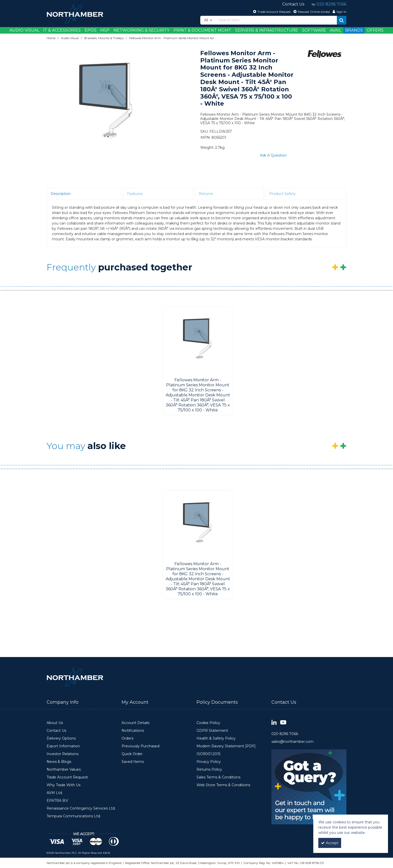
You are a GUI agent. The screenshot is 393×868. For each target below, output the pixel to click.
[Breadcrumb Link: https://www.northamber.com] (51, 38)
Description (61, 194)
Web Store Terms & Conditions (223, 785)
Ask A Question (273, 155)
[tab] (84, 194)
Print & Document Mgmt (202, 30)
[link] (274, 723)
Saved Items (133, 762)
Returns (206, 194)
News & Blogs (59, 762)
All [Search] (207, 20)
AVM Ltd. (55, 793)
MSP (105, 30)
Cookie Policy (208, 723)
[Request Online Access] (311, 12)
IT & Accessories (62, 30)
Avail (335, 30)
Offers (375, 30)
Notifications (133, 731)
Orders (127, 738)
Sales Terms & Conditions (218, 777)
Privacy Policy (209, 762)
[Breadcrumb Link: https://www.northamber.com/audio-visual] (70, 38)
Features (135, 194)
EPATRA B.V (57, 801)
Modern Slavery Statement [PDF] (226, 746)
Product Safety (282, 194)
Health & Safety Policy (216, 738)
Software (314, 30)
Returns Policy (209, 770)
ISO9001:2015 (208, 754)
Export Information (63, 746)
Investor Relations (63, 754)
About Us (55, 723)
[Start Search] (342, 20)
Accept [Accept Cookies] (330, 843)
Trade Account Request (67, 777)
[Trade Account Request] (271, 12)
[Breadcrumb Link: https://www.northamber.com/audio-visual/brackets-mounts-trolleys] (104, 38)
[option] (107, 105)
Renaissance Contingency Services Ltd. (81, 808)
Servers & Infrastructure (267, 30)
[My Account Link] (339, 12)
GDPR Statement (212, 731)
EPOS (91, 30)
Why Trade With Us (64, 785)
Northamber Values (64, 770)
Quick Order (132, 754)
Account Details (135, 723)
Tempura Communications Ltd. (74, 816)
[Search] (276, 20)
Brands (354, 30)
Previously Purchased (140, 746)
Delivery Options (61, 738)
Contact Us (56, 731)
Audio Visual (24, 30)
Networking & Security (141, 30)
